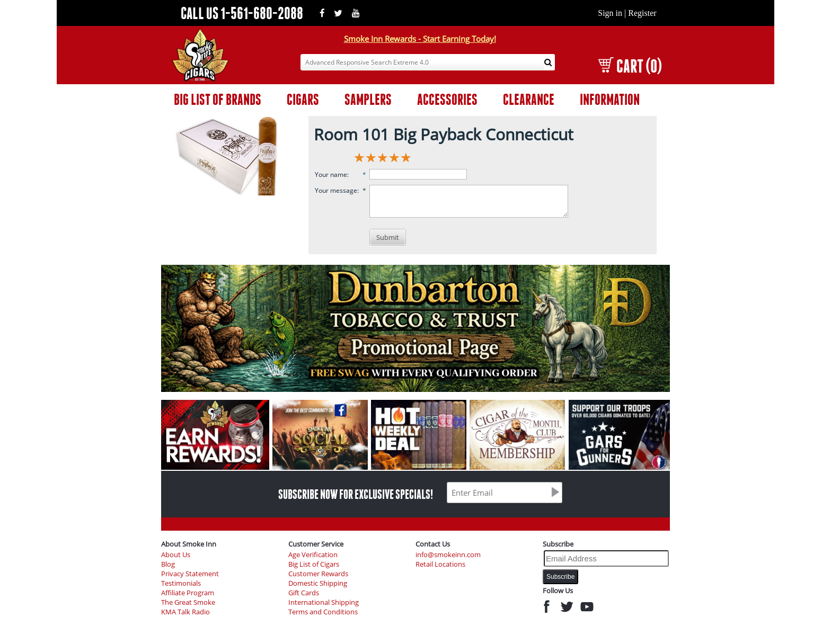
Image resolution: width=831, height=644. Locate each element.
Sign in (610, 13)
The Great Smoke (188, 602)
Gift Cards (304, 593)
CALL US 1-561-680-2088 (242, 13)
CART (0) (630, 66)
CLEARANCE (529, 99)
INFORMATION (610, 99)
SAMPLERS (368, 99)
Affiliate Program (188, 593)
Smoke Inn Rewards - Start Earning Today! (420, 39)
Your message (336, 190)
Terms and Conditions (323, 612)
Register (642, 13)
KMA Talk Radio (185, 612)
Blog (168, 564)
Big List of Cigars (314, 564)
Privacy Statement (190, 574)
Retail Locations (440, 564)
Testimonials (181, 583)
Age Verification (313, 555)
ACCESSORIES (447, 99)
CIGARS (303, 99)
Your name (331, 175)
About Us (176, 555)
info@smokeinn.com (448, 555)
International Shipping (324, 602)
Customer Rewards (318, 574)
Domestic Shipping (318, 583)
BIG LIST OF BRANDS (218, 99)
